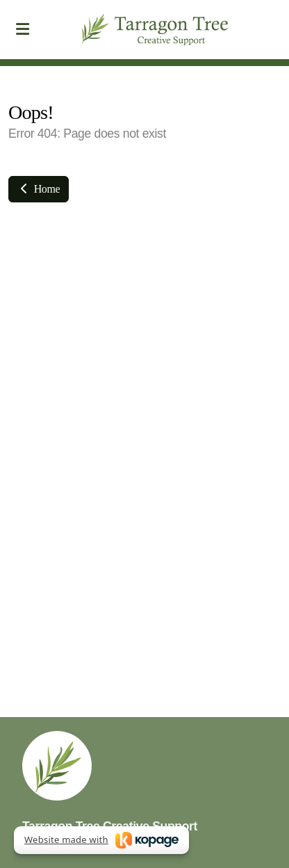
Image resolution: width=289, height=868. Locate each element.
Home (39, 189)
